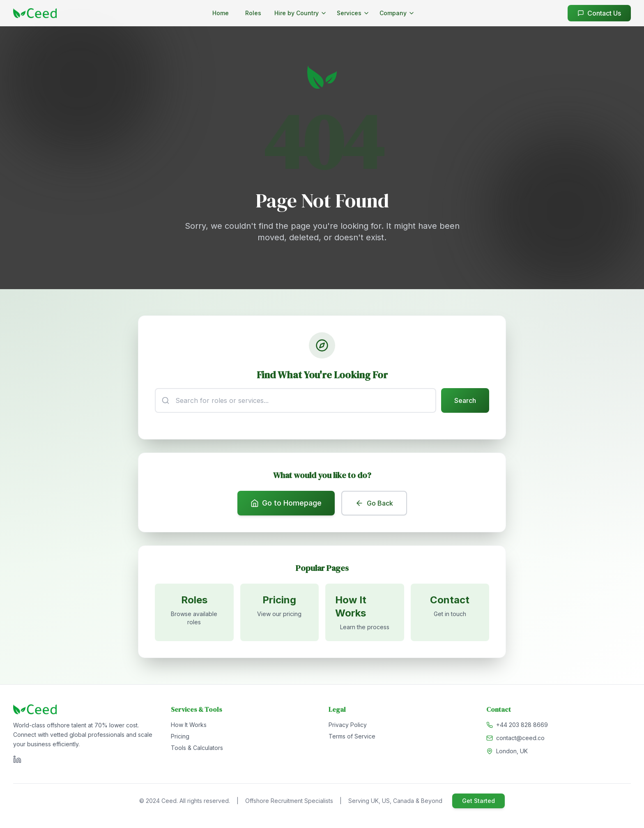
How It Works (189, 725)
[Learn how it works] (365, 612)
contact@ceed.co (520, 738)
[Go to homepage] (35, 13)
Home (221, 13)
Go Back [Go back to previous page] (374, 503)
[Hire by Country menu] (301, 13)
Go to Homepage (286, 503)
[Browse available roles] (194, 612)
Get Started (478, 801)
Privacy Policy (348, 725)
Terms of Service (352, 736)
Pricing (180, 736)
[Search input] (296, 400)
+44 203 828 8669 (522, 725)
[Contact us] (450, 612)
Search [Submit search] (465, 400)
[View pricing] (280, 612)
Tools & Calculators (197, 748)
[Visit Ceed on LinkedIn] (17, 759)
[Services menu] (353, 13)
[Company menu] (397, 13)
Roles (253, 13)
